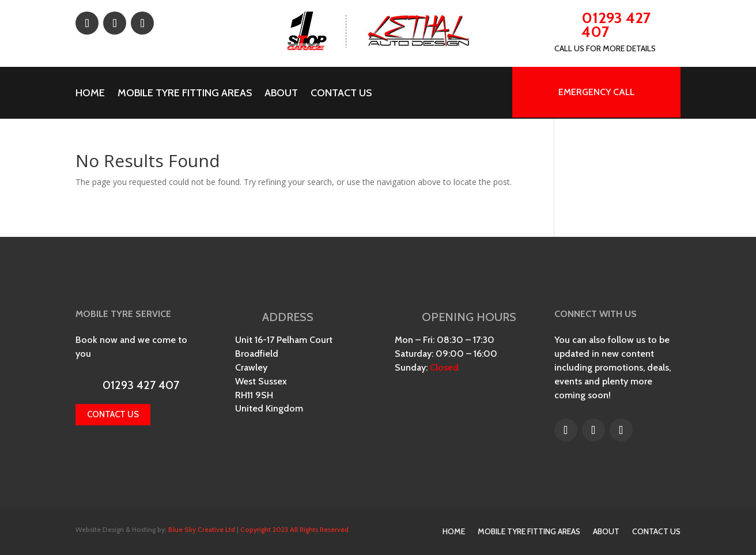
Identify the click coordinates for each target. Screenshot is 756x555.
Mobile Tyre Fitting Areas (185, 94)
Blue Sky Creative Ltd (202, 529)
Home (90, 94)
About (281, 94)
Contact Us (341, 94)
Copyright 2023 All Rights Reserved (294, 529)
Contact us (113, 414)
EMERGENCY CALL (596, 92)
